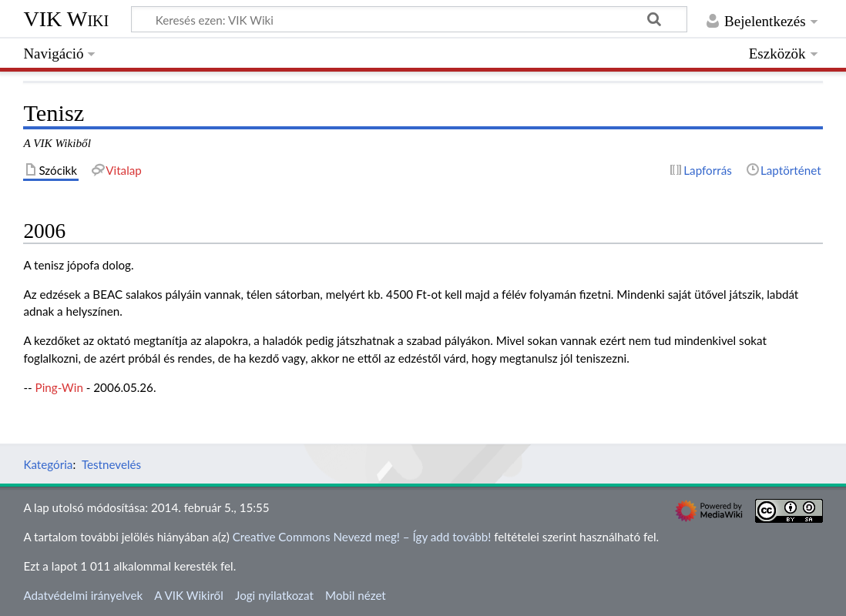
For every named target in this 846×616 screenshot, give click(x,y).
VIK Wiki (66, 19)
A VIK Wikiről (188, 595)
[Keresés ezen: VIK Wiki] (409, 19)
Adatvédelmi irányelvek (83, 595)
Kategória (48, 464)
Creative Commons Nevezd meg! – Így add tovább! (362, 537)
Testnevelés (111, 464)
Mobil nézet (356, 595)
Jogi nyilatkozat (274, 595)
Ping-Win (59, 387)
